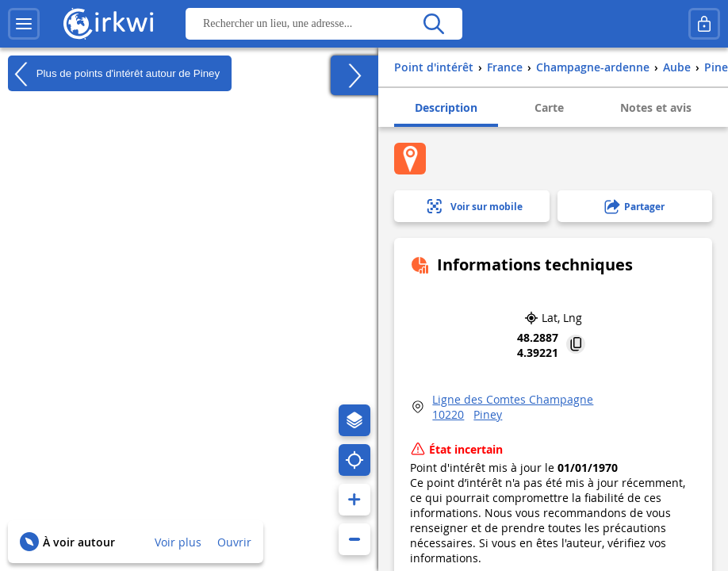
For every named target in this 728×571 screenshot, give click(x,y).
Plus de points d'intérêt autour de (114, 74)
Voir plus (178, 542)
